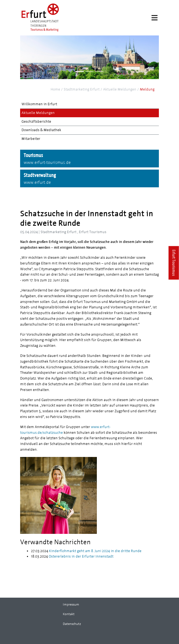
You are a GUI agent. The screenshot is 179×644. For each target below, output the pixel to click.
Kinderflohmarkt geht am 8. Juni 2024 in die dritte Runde (95, 551)
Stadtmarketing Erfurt (82, 89)
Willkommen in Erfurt (39, 104)
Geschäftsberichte (36, 122)
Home (55, 89)
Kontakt (69, 614)
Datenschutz (72, 624)
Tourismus (89, 159)
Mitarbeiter (31, 139)
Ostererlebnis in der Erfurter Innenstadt (81, 556)
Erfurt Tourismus (174, 263)
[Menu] (155, 18)
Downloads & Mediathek (41, 130)
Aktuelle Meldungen (120, 89)
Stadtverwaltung (89, 179)
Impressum (71, 604)
